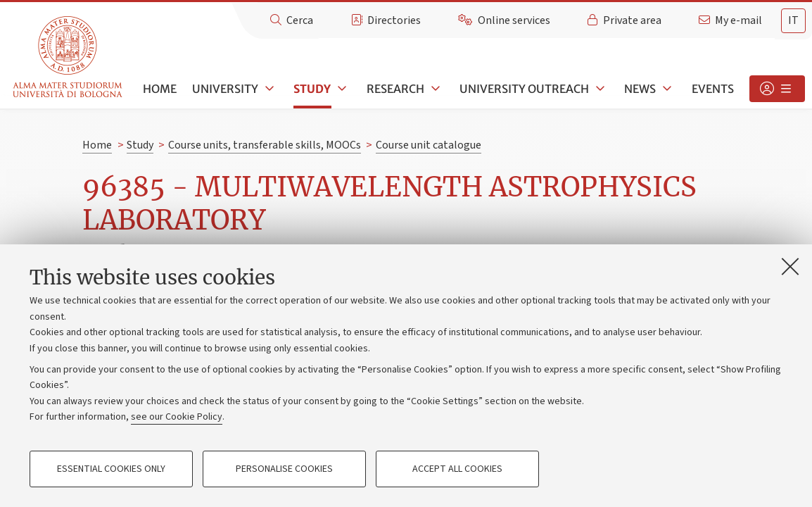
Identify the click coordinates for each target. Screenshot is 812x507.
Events (713, 89)
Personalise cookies (284, 469)
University (225, 89)
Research (395, 89)
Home (160, 89)
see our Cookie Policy (177, 417)
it (793, 20)
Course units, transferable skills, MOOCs (265, 145)
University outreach (524, 89)
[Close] (790, 266)
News (640, 89)
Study (312, 89)
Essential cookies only (111, 469)
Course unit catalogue (429, 145)
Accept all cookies (457, 469)
